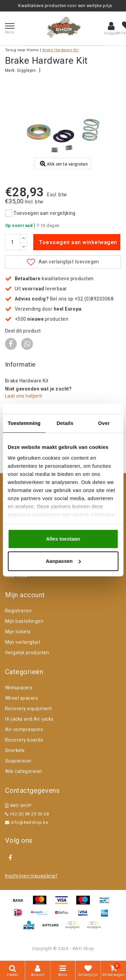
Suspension (18, 761)
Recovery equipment (29, 709)
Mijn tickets (18, 632)
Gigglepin (26, 70)
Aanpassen (63, 561)
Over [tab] (104, 423)
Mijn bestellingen (24, 621)
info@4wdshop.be (27, 822)
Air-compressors (24, 729)
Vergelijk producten (27, 653)
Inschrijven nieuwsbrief (31, 876)
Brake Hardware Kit (60, 50)
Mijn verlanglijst (23, 642)
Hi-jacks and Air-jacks (29, 719)
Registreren (18, 611)
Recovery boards (24, 740)
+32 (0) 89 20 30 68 (27, 814)
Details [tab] (65, 423)
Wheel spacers (22, 698)
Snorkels (15, 750)
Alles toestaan (63, 539)
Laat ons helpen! (24, 396)
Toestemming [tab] (24, 423)
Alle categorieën (24, 771)
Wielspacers (19, 688)
